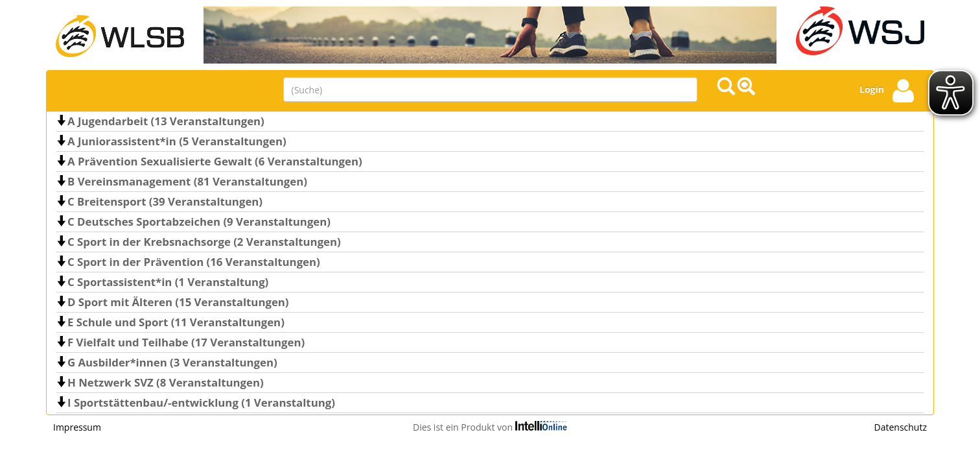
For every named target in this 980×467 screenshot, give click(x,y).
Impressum (77, 427)
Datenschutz (901, 427)
